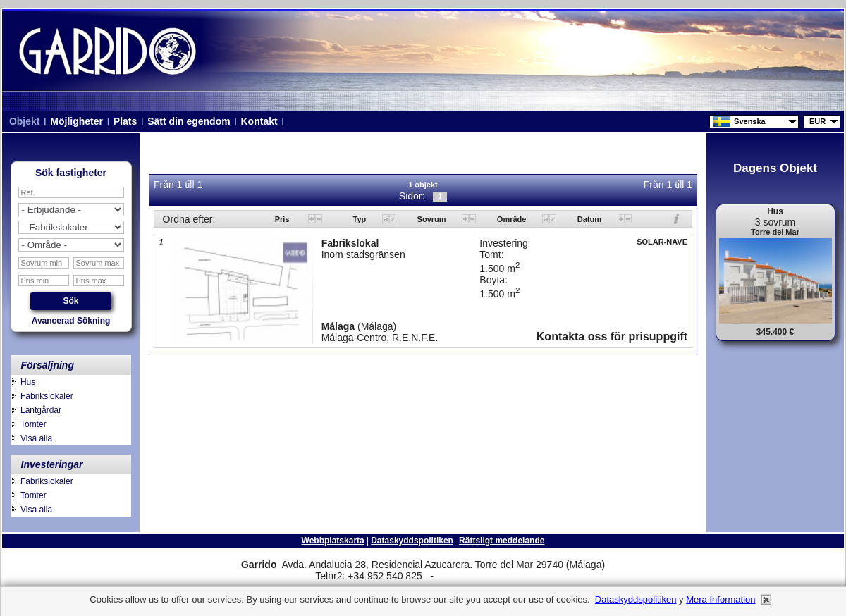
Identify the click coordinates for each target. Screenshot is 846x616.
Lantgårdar (41, 410)
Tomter (33, 424)
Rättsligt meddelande (502, 541)
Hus (28, 382)
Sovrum (433, 219)
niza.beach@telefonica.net (485, 577)
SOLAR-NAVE (662, 242)
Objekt (24, 121)
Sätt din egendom (189, 121)
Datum (590, 219)
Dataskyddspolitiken (412, 541)
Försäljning (48, 365)
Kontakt (259, 121)
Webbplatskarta (333, 541)
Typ (361, 219)
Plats (125, 121)
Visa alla (36, 438)
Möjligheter (76, 121)
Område (513, 219)
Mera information (721, 599)
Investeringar (52, 464)
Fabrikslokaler (47, 396)
